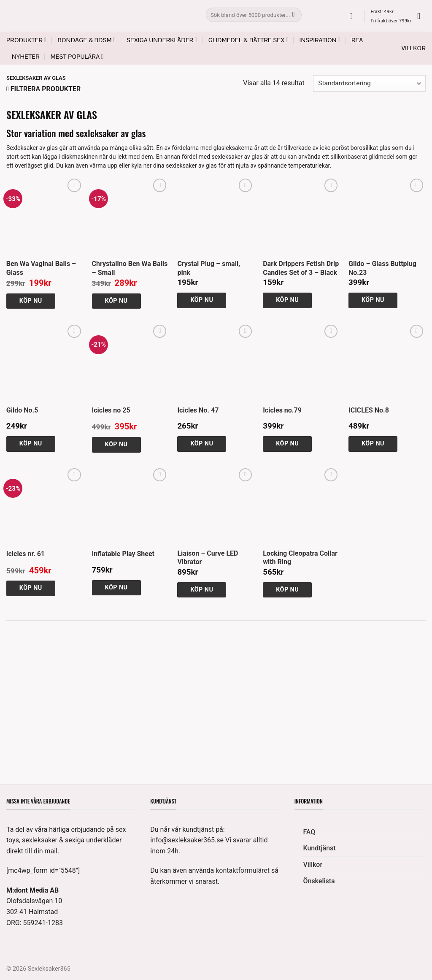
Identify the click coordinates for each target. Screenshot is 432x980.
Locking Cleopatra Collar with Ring (300, 558)
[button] (354, 16)
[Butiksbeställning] (369, 83)
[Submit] (293, 15)
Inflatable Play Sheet (123, 554)
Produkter (26, 40)
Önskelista (319, 881)
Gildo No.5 (22, 410)
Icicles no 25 (111, 410)
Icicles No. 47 (198, 410)
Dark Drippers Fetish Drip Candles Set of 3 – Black (301, 268)
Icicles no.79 (282, 410)
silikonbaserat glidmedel (362, 157)
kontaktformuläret (243, 870)
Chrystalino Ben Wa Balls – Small (130, 268)
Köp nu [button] (31, 301)
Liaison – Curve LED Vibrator (208, 558)
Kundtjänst (319, 848)
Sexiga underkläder (162, 40)
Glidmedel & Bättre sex (248, 40)
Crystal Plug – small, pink (209, 268)
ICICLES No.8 (369, 410)
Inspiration (320, 40)
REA (357, 40)
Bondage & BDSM (86, 40)
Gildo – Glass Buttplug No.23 (382, 268)
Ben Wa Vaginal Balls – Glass (41, 268)
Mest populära (77, 56)
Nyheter (26, 57)
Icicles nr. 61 (26, 554)
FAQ (309, 832)
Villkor (414, 48)
